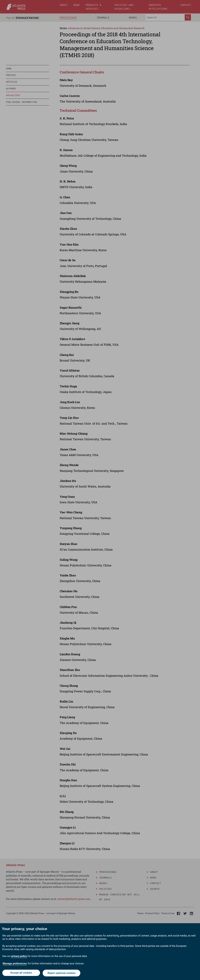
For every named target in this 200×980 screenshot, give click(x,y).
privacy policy (19, 957)
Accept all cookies (21, 973)
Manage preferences (15, 964)
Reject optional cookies (62, 973)
